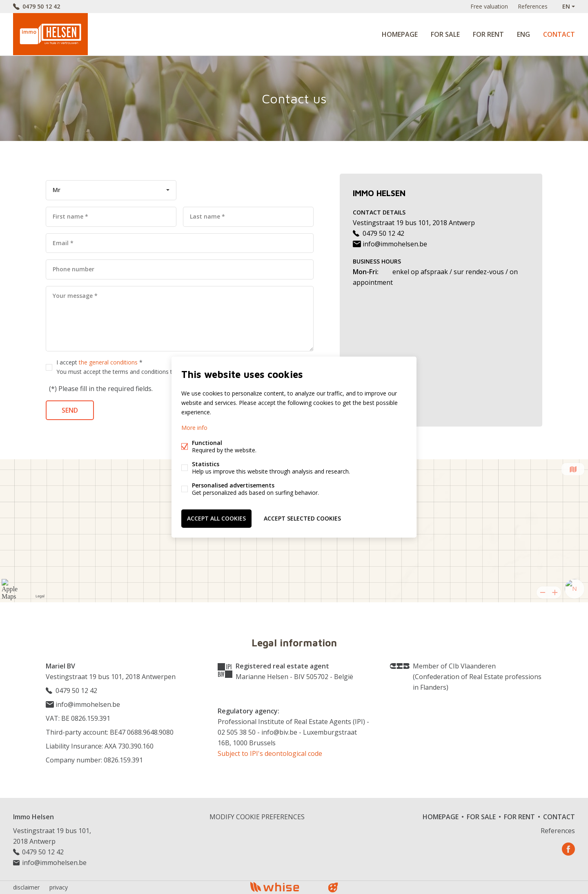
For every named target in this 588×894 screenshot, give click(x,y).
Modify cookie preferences (257, 817)
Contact (559, 34)
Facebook (568, 849)
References (533, 6)
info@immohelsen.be (390, 244)
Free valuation (489, 6)
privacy (59, 887)
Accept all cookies (216, 518)
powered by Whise (284, 887)
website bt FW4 (333, 887)
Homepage (400, 34)
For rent (488, 34)
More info (194, 428)
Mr (57, 190)
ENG (523, 34)
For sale (445, 34)
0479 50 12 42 (41, 6)
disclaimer (26, 887)
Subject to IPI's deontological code (270, 753)
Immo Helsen (33, 817)
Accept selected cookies (302, 518)
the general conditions (108, 362)
